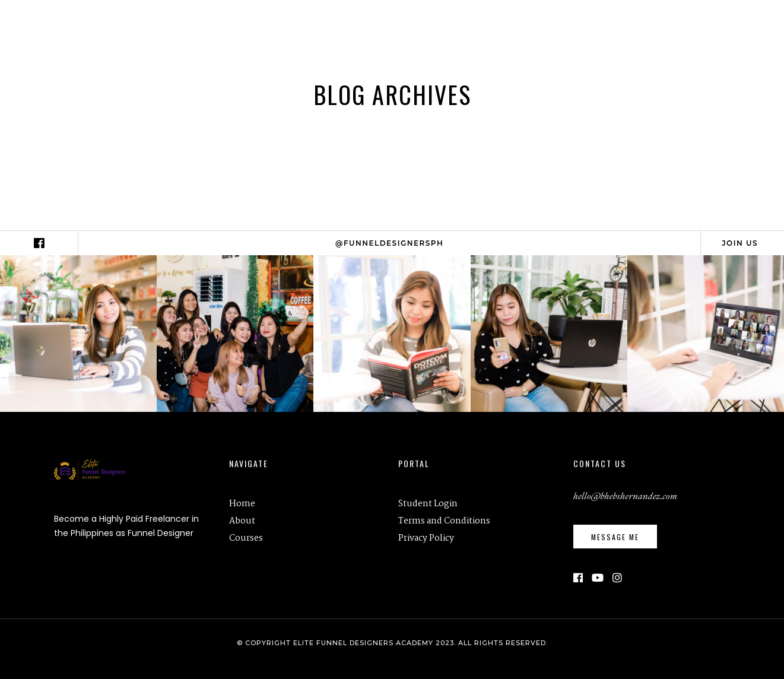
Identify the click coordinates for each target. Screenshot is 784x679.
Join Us (740, 243)
